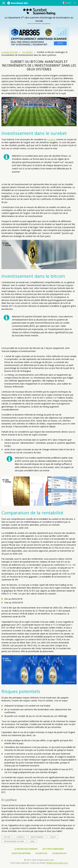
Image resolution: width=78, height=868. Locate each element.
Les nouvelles (59, 853)
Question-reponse (21, 853)
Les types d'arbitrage (53, 849)
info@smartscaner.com (57, 863)
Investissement (37, 837)
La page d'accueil (10, 52)
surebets (51, 139)
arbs (32, 841)
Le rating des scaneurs (26, 849)
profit (53, 837)
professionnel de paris (14, 841)
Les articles (27, 52)
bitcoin (7, 837)
